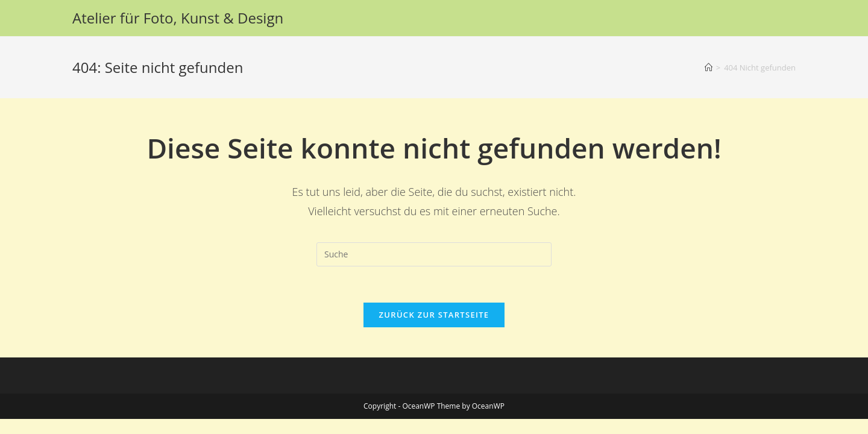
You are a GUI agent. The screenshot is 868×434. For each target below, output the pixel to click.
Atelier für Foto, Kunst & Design (178, 18)
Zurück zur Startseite (434, 315)
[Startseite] (709, 68)
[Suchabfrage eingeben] (434, 254)
